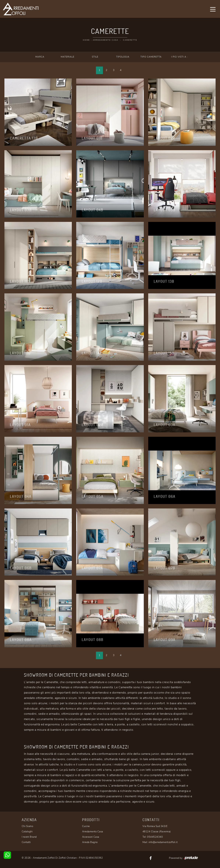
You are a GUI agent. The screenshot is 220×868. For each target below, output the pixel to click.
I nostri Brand (29, 837)
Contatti (26, 842)
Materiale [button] (68, 57)
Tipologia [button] (123, 57)
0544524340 (155, 837)
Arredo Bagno (90, 842)
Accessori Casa (91, 837)
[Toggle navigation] (213, 9)
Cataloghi (27, 832)
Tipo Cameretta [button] (151, 57)
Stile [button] (95, 57)
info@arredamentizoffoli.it (163, 842)
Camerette (130, 40)
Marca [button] (40, 57)
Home (86, 40)
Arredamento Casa (105, 40)
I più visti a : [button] (179, 57)
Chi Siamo (28, 826)
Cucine (86, 826)
